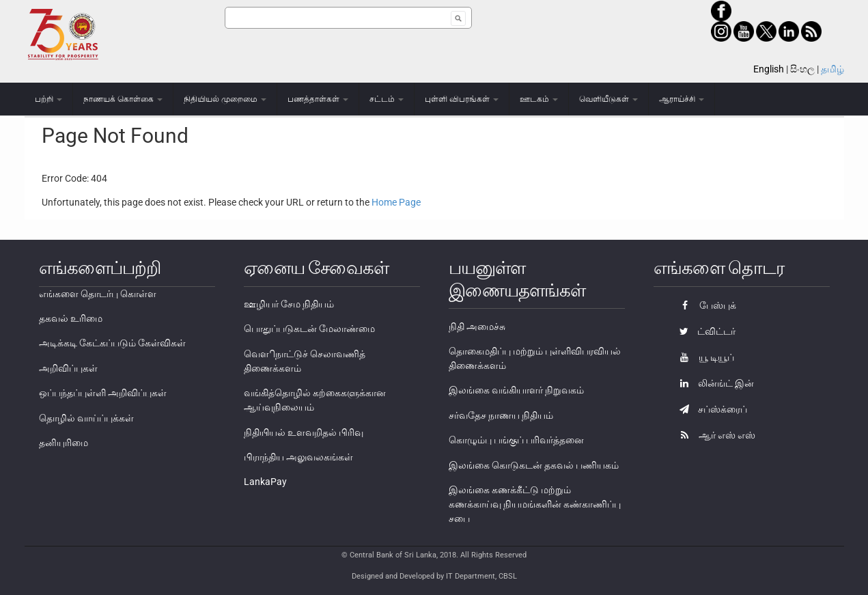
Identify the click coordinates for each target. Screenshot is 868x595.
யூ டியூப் (703, 357)
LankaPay (265, 482)
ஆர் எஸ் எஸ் (714, 435)
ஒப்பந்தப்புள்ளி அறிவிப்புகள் (103, 393)
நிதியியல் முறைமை (225, 99)
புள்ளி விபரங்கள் (462, 99)
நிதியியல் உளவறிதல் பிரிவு (304, 432)
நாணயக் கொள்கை (123, 99)
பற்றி (48, 99)
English (769, 69)
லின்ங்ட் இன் (713, 383)
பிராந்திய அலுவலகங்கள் (298, 457)
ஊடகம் (539, 99)
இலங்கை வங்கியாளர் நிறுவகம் (516, 390)
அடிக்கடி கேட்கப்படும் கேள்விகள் (112, 343)
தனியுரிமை (64, 443)
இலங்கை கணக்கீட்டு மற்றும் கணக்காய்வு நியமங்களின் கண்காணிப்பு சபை (535, 504)
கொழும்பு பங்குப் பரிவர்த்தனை (516, 440)
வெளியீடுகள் (608, 99)
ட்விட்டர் (704, 331)
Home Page (396, 202)
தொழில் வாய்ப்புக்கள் (86, 418)
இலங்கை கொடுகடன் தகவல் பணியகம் (534, 465)
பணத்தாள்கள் (318, 99)
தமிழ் (832, 69)
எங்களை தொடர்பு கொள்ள (98, 294)
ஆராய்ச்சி (682, 99)
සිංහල (802, 69)
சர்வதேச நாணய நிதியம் (501, 415)
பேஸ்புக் (704, 305)
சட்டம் (387, 99)
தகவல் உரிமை (71, 318)
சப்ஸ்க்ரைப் (710, 409)
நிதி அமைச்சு (477, 327)
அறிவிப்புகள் (68, 368)
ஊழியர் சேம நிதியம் (289, 304)
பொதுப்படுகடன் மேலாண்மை (309, 329)
